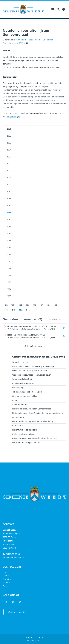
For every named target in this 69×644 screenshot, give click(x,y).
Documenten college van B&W (26, 442)
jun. (42, 305)
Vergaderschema (20, 362)
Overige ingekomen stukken (25, 396)
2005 (9, 157)
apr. (28, 305)
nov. (20, 310)
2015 (9, 226)
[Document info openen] (64, 328)
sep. (6, 310)
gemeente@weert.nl (14, 558)
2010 (9, 192)
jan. (6, 305)
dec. (28, 310)
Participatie (17, 426)
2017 (9, 240)
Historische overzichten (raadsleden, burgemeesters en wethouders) (37, 415)
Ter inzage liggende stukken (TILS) (28, 392)
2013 (21, 43)
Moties (15, 400)
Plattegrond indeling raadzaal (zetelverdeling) (33, 421)
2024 (9, 289)
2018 (9, 247)
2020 (9, 261)
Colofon (6, 583)
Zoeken (6, 586)
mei (35, 305)
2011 (9, 199)
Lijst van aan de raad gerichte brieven (30, 371)
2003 (9, 143)
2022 (9, 275)
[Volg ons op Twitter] (20, 602)
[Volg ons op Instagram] (13, 602)
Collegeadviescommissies (24, 434)
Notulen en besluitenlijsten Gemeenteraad (32, 409)
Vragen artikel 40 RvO (22, 379)
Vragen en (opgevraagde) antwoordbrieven (32, 375)
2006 (9, 164)
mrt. (20, 305)
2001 (9, 129)
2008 (9, 178)
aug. (55, 305)
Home (5, 572)
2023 (9, 282)
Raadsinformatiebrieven (23, 383)
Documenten (20, 40)
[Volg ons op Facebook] (6, 602)
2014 (9, 219)
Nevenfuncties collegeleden (25, 430)
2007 (9, 171)
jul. (49, 305)
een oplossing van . (34, 641)
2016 (9, 233)
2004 (9, 150)
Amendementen (20, 404)
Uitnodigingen (19, 388)
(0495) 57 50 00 (11, 554)
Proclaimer (8, 579)
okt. (13, 310)
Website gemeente (16, 612)
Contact (6, 576)
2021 (9, 268)
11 (27, 43)
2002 (9, 136)
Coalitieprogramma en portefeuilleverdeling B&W (35, 438)
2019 (9, 254)
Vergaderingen (13, 117)
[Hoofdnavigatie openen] (53, 9)
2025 (9, 296)
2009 (9, 185)
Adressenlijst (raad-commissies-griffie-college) (33, 366)
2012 (9, 205)
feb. (13, 305)
